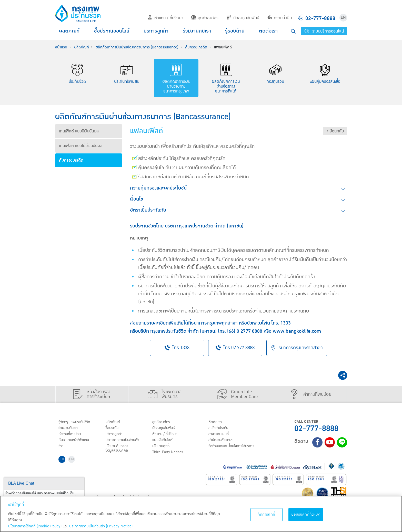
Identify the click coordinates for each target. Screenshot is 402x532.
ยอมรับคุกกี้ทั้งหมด (306, 514)
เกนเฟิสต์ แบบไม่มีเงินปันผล (81, 146)
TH (63, 462)
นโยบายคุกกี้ (162, 448)
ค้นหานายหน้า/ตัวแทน (76, 441)
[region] (201, 514)
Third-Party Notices (170, 454)
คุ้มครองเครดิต (196, 47)
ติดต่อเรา (268, 31)
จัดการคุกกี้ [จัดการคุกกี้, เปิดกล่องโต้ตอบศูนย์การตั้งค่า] (267, 514)
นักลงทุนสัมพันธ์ (243, 18)
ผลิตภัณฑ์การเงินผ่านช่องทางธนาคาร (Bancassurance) (137, 47)
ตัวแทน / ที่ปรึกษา (165, 18)
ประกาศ (124, 441)
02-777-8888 (316, 428)
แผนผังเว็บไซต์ (164, 441)
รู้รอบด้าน (235, 31)
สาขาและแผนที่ (220, 435)
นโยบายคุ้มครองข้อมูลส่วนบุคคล (118, 450)
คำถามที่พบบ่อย (71, 435)
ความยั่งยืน (279, 18)
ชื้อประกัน (113, 428)
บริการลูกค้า (156, 31)
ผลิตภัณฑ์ (69, 31)
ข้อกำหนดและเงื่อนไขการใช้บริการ (234, 448)
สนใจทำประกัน (220, 428)
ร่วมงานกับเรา (197, 31)
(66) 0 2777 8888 (245, 331)
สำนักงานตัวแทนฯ (223, 441)
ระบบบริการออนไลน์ (324, 31)
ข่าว (62, 448)
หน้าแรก (61, 47)
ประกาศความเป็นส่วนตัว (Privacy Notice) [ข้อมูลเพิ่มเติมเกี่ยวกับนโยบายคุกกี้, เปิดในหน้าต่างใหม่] (101, 526)
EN (343, 18)
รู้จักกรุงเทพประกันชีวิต (76, 422)
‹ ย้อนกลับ (335, 131)
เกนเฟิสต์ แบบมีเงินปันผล (79, 131)
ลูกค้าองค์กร (205, 18)
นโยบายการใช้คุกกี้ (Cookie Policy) (35, 526)
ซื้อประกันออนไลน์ (112, 31)
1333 (286, 323)
